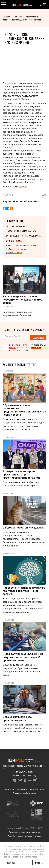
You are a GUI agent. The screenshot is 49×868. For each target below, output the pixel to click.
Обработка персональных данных (25, 836)
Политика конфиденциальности (24, 832)
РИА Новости (20, 187)
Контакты (10, 789)
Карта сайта (22, 789)
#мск (37, 201)
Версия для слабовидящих (24, 793)
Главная (6, 17)
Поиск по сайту (37, 789)
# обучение (11, 249)
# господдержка (31, 236)
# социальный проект (14, 253)
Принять (39, 863)
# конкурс (12, 236)
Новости (18, 17)
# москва (22, 249)
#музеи (7, 201)
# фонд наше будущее (17, 245)
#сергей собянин (23, 201)
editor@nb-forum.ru (25, 772)
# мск (19, 241)
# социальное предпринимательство (21, 229)
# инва (10, 241)
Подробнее (9, 863)
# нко (33, 245)
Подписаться (38, 338)
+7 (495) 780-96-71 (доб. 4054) (24, 775)
